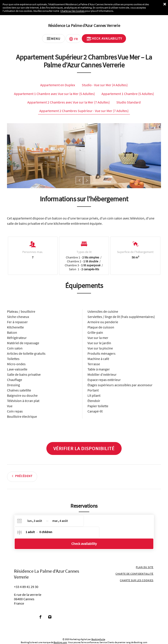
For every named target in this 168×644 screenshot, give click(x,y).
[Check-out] (60, 523)
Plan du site (145, 558)
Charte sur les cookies (137, 571)
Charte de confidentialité (135, 564)
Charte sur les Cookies (73, 11)
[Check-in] (31, 523)
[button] (80, 182)
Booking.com (60, 633)
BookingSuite (98, 630)
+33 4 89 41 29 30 (26, 577)
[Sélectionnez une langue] (73, 40)
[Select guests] (104, 523)
